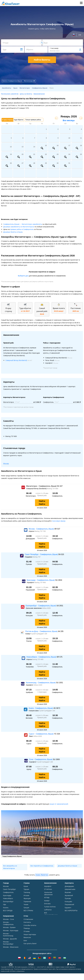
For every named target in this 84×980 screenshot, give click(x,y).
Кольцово (68, 901)
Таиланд (27, 892)
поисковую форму (59, 521)
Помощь (27, 931)
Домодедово (69, 886)
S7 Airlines (48, 889)
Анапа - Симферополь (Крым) (41, 708)
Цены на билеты (26, 94)
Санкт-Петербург (9, 889)
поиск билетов (42, 875)
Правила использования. (41, 976)
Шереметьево (70, 889)
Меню (81, 3)
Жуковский (69, 895)
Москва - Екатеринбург (8, 945)
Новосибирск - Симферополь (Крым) (42, 657)
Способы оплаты (30, 927)
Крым (26, 886)
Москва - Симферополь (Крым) (42, 529)
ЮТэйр (47, 898)
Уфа (5, 904)
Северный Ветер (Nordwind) (16, 360)
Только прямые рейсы (33, 120)
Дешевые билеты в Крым (13, 232)
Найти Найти (42, 503)
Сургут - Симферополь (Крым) (41, 734)
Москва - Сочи (8, 921)
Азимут (47, 901)
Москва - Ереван (9, 930)
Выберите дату (23, 276)
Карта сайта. (52, 976)
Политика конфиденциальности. (24, 976)
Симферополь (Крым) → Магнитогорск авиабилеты (23, 224)
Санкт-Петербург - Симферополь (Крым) (42, 554)
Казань (6, 908)
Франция (27, 898)
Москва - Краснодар (11, 933)
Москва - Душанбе (10, 941)
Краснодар (7, 895)
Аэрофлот (48, 886)
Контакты (27, 925)
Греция (26, 908)
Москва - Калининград (8, 937)
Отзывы (27, 934)
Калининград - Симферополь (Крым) (41, 683)
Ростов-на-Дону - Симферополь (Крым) (42, 631)
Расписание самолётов (10, 94)
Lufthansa (48, 910)
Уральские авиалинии (48, 893)
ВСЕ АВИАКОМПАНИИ (51, 914)
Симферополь (8, 892)
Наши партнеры (30, 937)
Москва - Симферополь (8, 926)
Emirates (47, 904)
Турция (26, 889)
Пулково (68, 898)
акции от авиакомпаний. (59, 804)
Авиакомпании (39, 94)
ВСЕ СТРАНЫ (28, 911)
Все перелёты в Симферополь (42, 866)
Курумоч (68, 908)
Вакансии (27, 940)
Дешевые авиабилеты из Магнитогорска (19, 227)
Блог (25, 943)
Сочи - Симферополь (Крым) (41, 759)
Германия (27, 901)
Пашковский (69, 904)
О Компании (28, 921)
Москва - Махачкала (11, 949)
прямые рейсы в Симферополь (22, 229)
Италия (26, 895)
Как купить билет (30, 946)
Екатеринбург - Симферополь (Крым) (41, 606)
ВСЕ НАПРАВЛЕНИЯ (10, 952)
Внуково (68, 892)
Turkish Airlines (50, 907)
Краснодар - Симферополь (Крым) (41, 580)
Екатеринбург (8, 901)
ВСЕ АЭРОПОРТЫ (71, 911)
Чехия (26, 904)
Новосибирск (8, 898)
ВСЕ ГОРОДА (8, 911)
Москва (6, 463)
